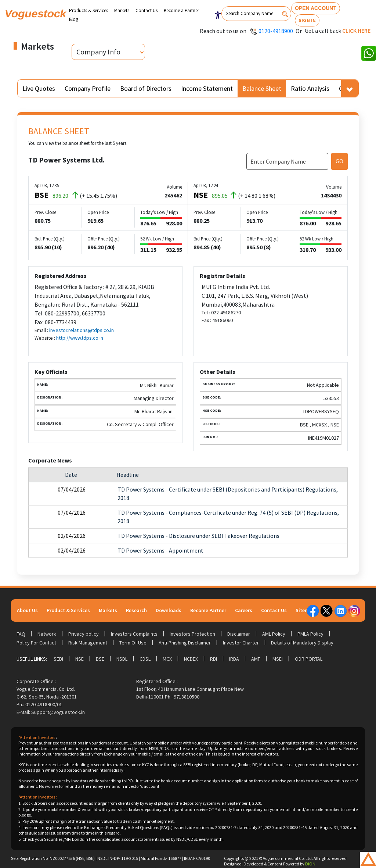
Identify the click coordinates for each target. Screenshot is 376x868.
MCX (167, 659)
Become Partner (208, 610)
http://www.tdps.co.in (80, 338)
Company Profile (88, 88)
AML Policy (274, 634)
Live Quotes (39, 88)
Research (136, 610)
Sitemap (305, 610)
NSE (79, 659)
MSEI (278, 659)
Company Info (98, 52)
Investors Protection (192, 634)
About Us (27, 610)
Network (47, 634)
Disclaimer (239, 634)
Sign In (307, 20)
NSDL (122, 659)
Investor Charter (241, 643)
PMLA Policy (310, 634)
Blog (74, 19)
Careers (244, 610)
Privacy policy (84, 634)
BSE (100, 659)
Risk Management (88, 643)
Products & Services (88, 10)
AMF (256, 659)
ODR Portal (309, 659)
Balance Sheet (262, 88)
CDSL (145, 659)
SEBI (58, 659)
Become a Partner (181, 10)
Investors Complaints (134, 634)
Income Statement (207, 88)
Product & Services (68, 610)
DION (310, 864)
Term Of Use (133, 643)
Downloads (169, 610)
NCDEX (191, 659)
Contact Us (147, 10)
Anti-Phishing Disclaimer (185, 643)
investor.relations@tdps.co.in (82, 330)
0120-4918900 (276, 31)
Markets (122, 10)
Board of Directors (146, 88)
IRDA (234, 659)
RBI (214, 659)
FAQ (21, 634)
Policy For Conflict (36, 643)
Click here (356, 31)
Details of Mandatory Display (302, 643)
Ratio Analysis (310, 88)
